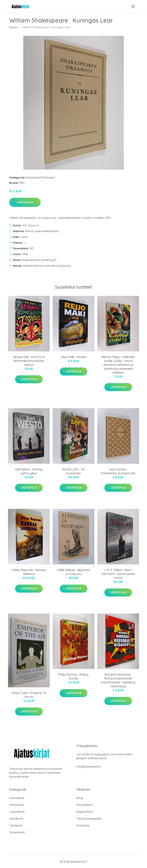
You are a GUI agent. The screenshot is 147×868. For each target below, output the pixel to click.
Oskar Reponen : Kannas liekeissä (29, 572)
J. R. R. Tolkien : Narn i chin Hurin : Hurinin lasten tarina (118, 574)
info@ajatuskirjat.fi (88, 767)
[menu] (133, 6)
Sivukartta (83, 825)
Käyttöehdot (84, 812)
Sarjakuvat (16, 819)
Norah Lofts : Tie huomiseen (73, 471)
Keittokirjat (16, 805)
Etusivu (14, 27)
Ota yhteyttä (84, 805)
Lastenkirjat (17, 812)
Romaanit (48, 177)
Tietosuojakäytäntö (89, 819)
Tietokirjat (16, 825)
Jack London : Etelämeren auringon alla (118, 471)
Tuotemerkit (17, 832)
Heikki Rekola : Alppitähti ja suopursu (74, 572)
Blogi (80, 798)
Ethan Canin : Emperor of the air (29, 695)
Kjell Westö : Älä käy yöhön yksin (29, 471)
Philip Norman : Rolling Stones (73, 676)
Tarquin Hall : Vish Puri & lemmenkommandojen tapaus (29, 361)
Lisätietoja (25, 202)
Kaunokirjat (33, 177)
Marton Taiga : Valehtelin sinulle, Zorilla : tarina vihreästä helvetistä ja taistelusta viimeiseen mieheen (118, 365)
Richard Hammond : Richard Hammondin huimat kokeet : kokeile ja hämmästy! (118, 680)
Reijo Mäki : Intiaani (74, 357)
